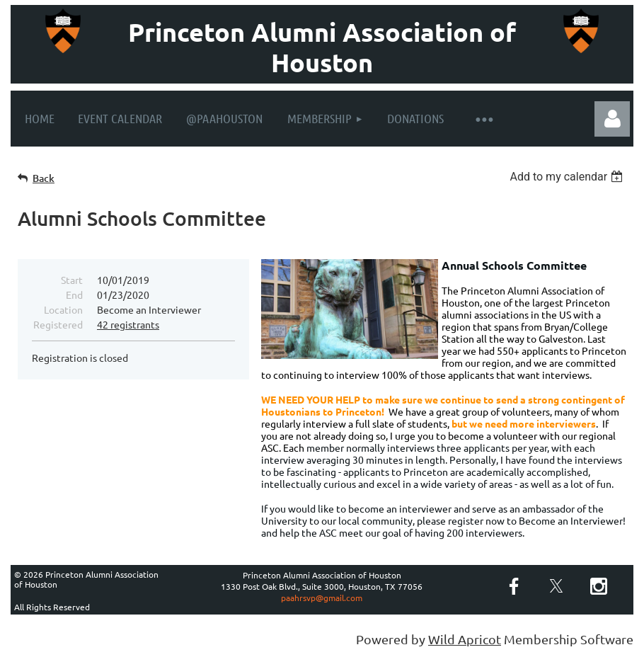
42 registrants (128, 324)
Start (72, 280)
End (74, 295)
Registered (58, 324)
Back (44, 178)
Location (63, 309)
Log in (612, 119)
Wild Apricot (465, 639)
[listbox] (568, 177)
